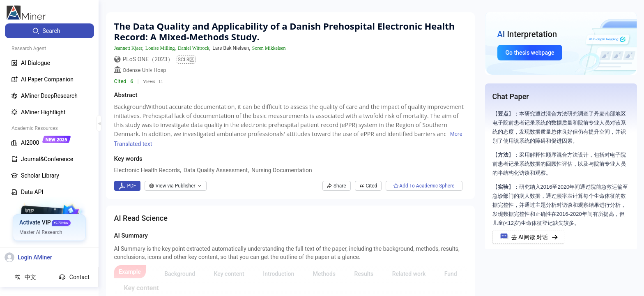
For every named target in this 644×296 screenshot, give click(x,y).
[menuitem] (49, 31)
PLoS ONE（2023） (148, 59)
